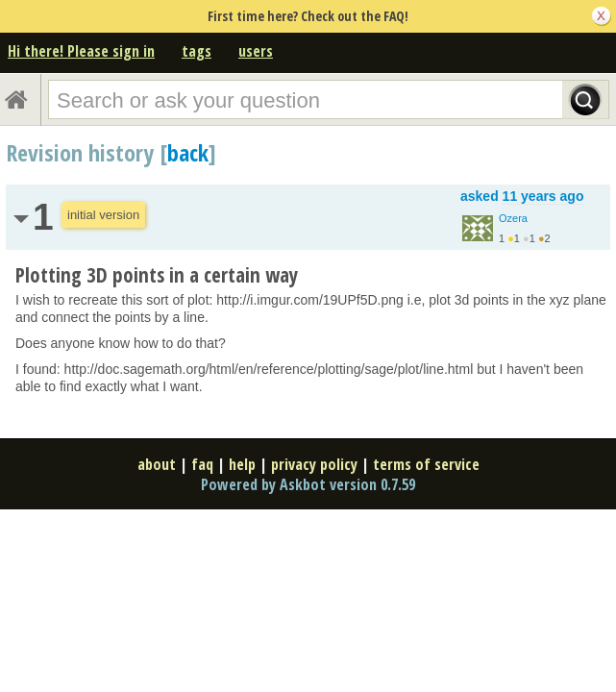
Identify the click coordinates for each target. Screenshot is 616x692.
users (256, 51)
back (188, 152)
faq (202, 464)
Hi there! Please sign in (81, 51)
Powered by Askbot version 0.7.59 (308, 484)
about (157, 464)
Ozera (513, 218)
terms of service (426, 464)
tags (197, 51)
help (242, 464)
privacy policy (314, 464)
